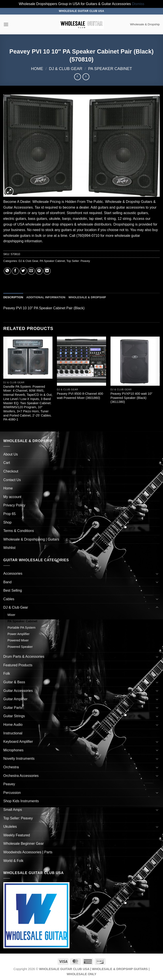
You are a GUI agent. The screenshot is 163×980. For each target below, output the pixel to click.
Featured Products (18, 665)
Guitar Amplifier (15, 699)
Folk (7, 673)
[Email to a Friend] (31, 271)
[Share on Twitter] (23, 271)
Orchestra (11, 767)
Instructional (13, 733)
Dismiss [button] (138, 4)
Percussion (12, 793)
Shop (7, 522)
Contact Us (12, 480)
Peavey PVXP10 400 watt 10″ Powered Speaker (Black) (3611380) (131, 398)
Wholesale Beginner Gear (23, 844)
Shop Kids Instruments (21, 801)
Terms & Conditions (19, 531)
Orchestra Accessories (21, 776)
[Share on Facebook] (15, 271)
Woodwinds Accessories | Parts (28, 852)
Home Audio (13, 725)
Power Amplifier (19, 634)
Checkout (11, 471)
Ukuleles (10, 827)
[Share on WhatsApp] (7, 271)
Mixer (11, 615)
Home (37, 69)
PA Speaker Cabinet (110, 69)
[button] (6, 24)
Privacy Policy (14, 505)
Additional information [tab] (46, 297)
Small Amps (13, 810)
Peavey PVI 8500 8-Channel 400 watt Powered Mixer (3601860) (80, 396)
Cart (7, 463)
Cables (9, 599)
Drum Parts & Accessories (24, 657)
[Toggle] (157, 574)
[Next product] (78, 77)
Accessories (13, 573)
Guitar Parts (13, 708)
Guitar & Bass (14, 682)
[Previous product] (86, 77)
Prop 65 (9, 514)
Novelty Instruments (19, 759)
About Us (11, 454)
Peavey (9, 784)
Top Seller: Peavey (78, 261)
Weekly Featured (17, 835)
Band (7, 582)
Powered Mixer (18, 640)
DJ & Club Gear (66, 69)
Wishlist (9, 548)
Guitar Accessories (18, 691)
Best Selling (13, 590)
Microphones (13, 750)
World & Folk (13, 861)
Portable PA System (22, 628)
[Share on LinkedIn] (47, 271)
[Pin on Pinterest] (39, 271)
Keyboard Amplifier (18, 742)
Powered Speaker (20, 647)
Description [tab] (13, 297)
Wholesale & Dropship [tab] (87, 297)
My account (12, 497)
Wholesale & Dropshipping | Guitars (31, 539)
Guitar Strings (14, 716)
